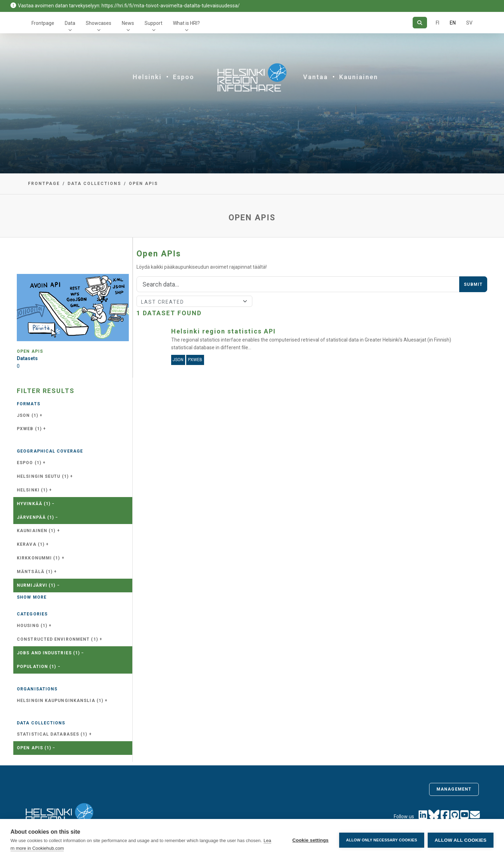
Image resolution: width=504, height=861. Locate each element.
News (128, 23)
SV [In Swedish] (469, 23)
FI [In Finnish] (437, 23)
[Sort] (194, 301)
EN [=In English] (453, 23)
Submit (473, 284)
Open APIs (143, 184)
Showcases (99, 23)
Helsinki (147, 77)
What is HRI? (186, 23)
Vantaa (316, 77)
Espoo (184, 77)
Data (70, 23)
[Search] (420, 23)
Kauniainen (359, 77)
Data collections (94, 184)
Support (153, 23)
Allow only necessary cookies (382, 840)
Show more (32, 597)
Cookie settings (310, 840)
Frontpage (43, 23)
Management (454, 789)
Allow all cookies (461, 840)
